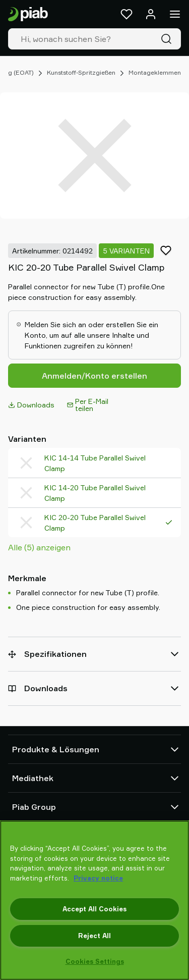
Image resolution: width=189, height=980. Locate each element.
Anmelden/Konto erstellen (94, 376)
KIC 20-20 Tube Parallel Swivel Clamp (95, 523)
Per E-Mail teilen (88, 405)
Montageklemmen (155, 72)
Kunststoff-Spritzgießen (81, 72)
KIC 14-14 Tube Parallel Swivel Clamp (95, 463)
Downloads (31, 405)
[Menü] (175, 14)
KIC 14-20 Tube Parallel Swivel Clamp (95, 493)
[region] (94, 900)
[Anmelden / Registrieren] (151, 14)
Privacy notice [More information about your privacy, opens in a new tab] (98, 878)
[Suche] (168, 39)
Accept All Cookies (94, 909)
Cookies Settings (95, 961)
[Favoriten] (127, 14)
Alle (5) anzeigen (39, 547)
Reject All (94, 936)
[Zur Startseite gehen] (28, 14)
